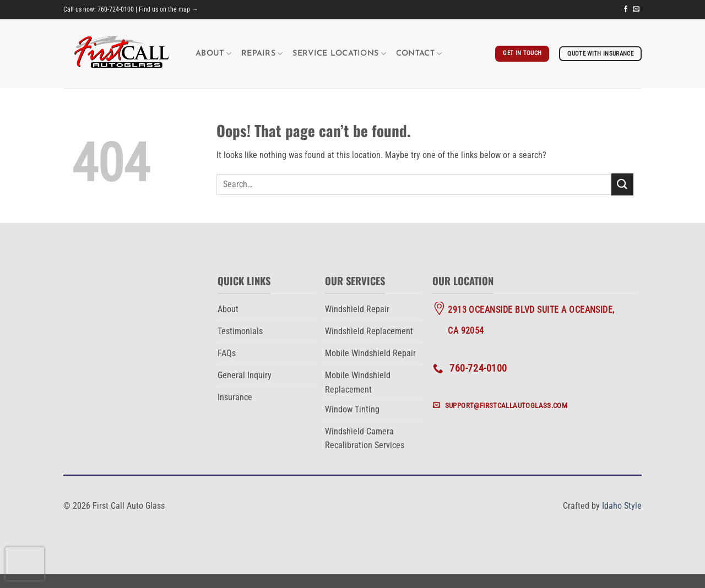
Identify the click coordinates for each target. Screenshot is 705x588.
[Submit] (622, 184)
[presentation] (25, 564)
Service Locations (339, 54)
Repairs (262, 54)
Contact (419, 54)
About (213, 54)
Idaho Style (622, 506)
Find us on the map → (169, 9)
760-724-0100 (116, 9)
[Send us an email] (636, 9)
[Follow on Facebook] (626, 9)
